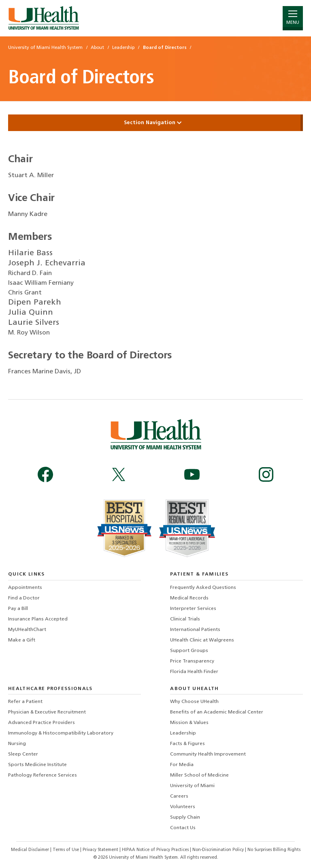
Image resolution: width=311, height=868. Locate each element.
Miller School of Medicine (199, 775)
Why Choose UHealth (194, 702)
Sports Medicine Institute (37, 765)
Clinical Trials (185, 619)
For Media (182, 765)
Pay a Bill (18, 609)
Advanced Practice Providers (42, 723)
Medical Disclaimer (31, 850)
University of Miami (192, 786)
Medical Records (189, 598)
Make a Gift (22, 640)
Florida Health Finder (194, 672)
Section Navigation (155, 123)
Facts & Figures (187, 744)
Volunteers (183, 807)
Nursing (17, 744)
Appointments (25, 588)
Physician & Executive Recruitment (47, 712)
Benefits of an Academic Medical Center (217, 712)
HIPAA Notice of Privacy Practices (155, 850)
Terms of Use (66, 850)
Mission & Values (189, 723)
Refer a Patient (25, 702)
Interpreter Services (193, 609)
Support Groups (189, 651)
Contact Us (183, 828)
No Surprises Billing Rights (274, 850)
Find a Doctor (24, 598)
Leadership (183, 733)
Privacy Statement (101, 850)
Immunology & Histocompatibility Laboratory (61, 733)
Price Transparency (192, 661)
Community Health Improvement (208, 754)
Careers (179, 796)
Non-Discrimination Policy (218, 850)
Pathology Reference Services (43, 775)
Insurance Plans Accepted (38, 619)
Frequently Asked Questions (203, 588)
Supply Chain (185, 817)
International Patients (195, 630)
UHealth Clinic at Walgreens (202, 640)
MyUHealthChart (27, 630)
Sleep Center (23, 754)
